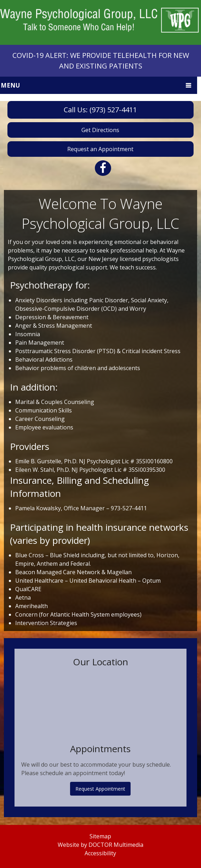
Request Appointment (100, 789)
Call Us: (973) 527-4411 (100, 110)
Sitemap (100, 836)
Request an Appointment (100, 149)
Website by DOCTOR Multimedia (100, 845)
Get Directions (100, 130)
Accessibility (100, 853)
